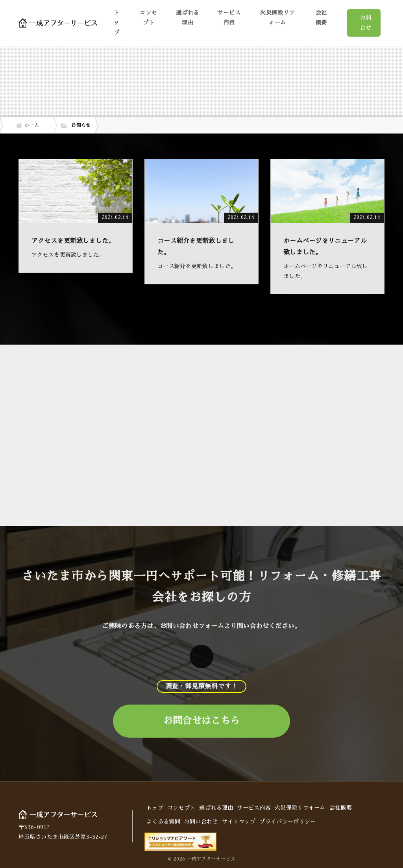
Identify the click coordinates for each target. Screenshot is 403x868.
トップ (117, 22)
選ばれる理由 (188, 18)
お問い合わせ (201, 822)
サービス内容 (254, 808)
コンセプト (148, 18)
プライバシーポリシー (287, 822)
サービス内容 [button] (229, 18)
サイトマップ (239, 822)
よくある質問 (163, 822)
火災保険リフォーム (277, 18)
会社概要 (321, 18)
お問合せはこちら (201, 721)
